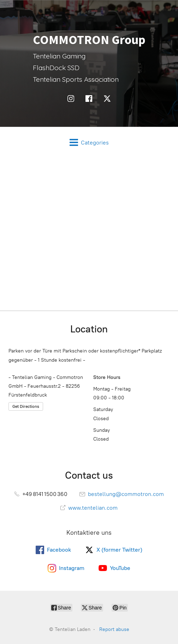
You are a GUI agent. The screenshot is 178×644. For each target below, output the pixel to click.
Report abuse (114, 629)
